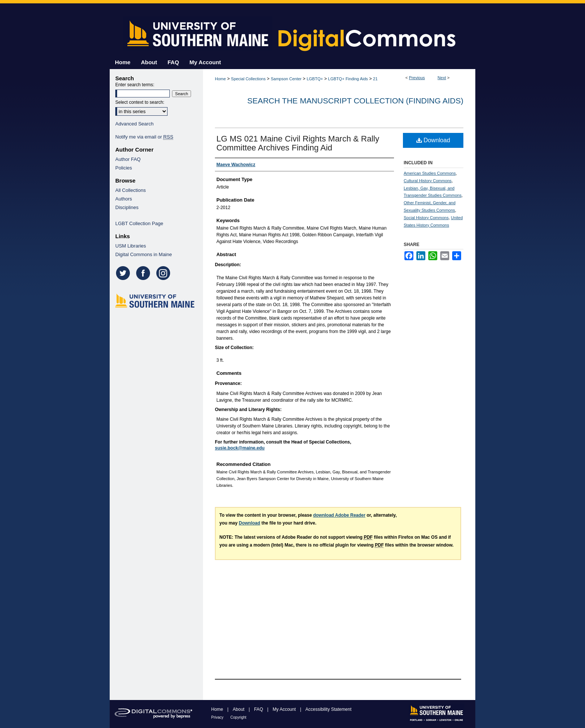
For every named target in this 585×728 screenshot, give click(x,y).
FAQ (259, 709)
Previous (417, 78)
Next (442, 78)
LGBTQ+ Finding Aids (348, 79)
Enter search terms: (135, 85)
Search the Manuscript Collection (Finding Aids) (355, 101)
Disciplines (127, 207)
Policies (124, 168)
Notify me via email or (144, 137)
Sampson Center (286, 79)
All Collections (131, 190)
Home (220, 79)
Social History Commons (426, 218)
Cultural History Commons (428, 181)
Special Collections (248, 79)
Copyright (239, 717)
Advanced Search (134, 124)
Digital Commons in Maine (144, 254)
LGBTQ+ (315, 79)
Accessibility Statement (329, 709)
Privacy (218, 717)
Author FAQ (128, 159)
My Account (285, 709)
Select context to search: (140, 102)
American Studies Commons (430, 173)
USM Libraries (131, 246)
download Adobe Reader (339, 515)
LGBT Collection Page (139, 223)
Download (433, 140)
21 (375, 79)
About (239, 709)
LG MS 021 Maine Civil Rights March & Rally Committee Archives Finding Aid (298, 143)
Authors (124, 199)
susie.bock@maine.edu (240, 448)
